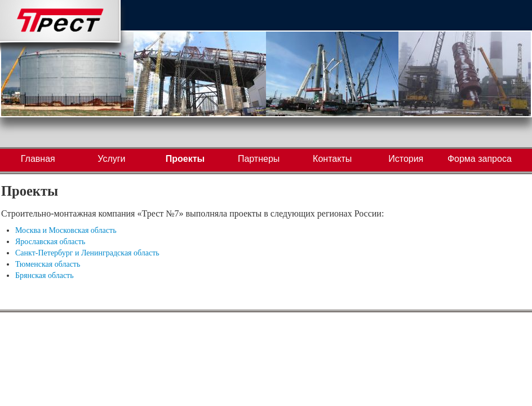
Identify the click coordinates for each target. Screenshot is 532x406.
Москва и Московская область (66, 230)
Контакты (332, 159)
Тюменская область (48, 264)
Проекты (185, 159)
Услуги (111, 159)
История (406, 159)
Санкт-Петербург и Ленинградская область (87, 253)
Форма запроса (480, 159)
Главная (38, 159)
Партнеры (259, 159)
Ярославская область (50, 242)
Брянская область (45, 275)
